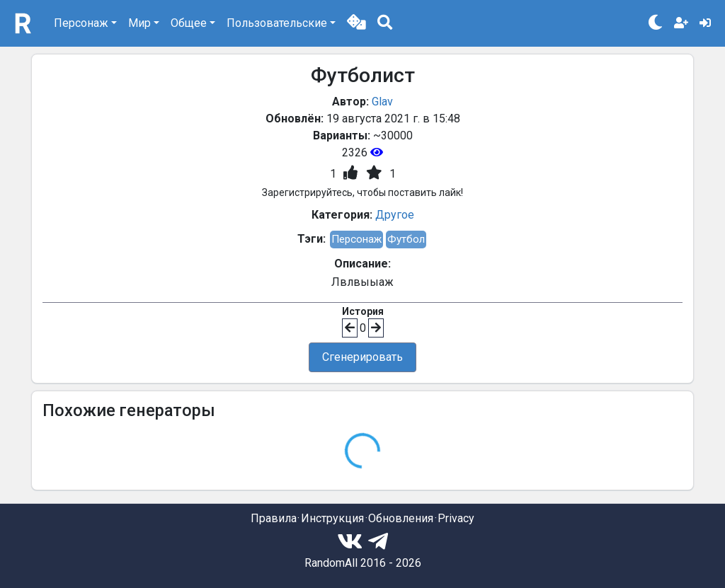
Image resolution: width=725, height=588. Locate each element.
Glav (382, 102)
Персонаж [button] (81, 23)
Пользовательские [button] (277, 23)
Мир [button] (139, 23)
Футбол (406, 239)
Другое (395, 215)
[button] (356, 23)
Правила (274, 518)
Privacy (456, 518)
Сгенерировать (362, 357)
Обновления (401, 518)
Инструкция (332, 518)
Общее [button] (189, 23)
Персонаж (356, 239)
